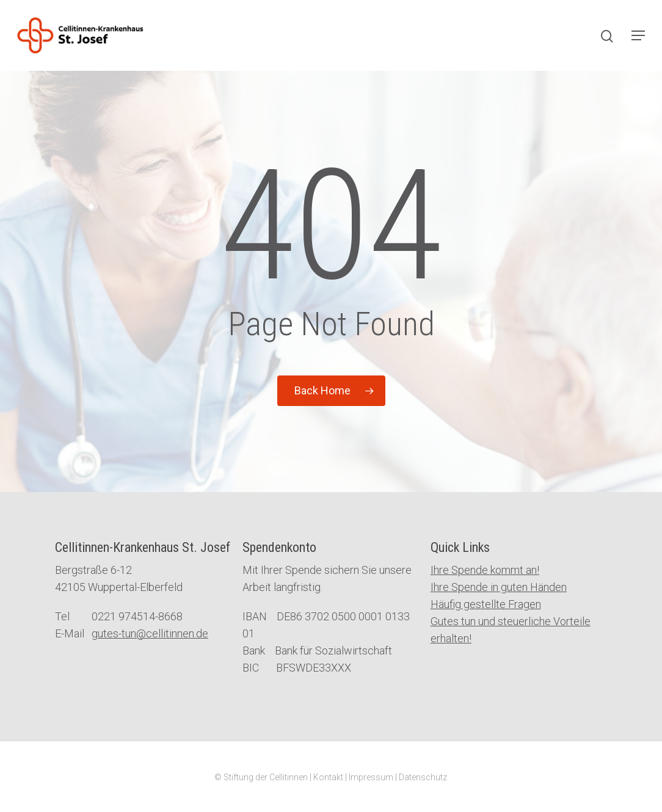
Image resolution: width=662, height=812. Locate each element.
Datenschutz (423, 777)
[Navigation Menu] (638, 35)
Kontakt (328, 777)
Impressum (371, 777)
